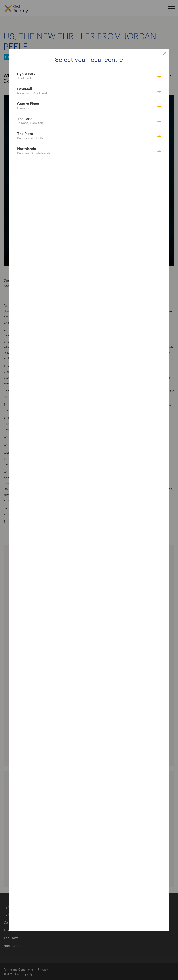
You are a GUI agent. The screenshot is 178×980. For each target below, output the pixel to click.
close (165, 53)
